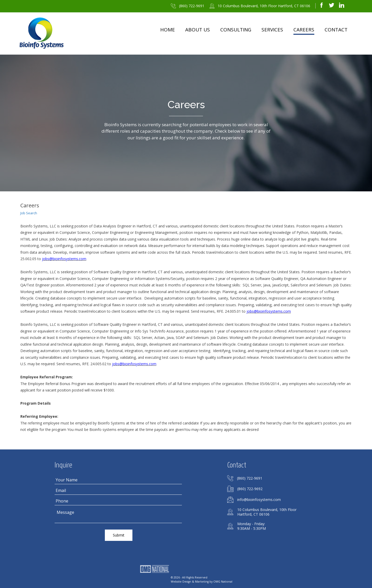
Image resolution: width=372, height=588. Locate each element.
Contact (336, 30)
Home (168, 30)
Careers (304, 30)
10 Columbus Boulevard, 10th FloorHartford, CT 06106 (267, 512)
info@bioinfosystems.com (259, 500)
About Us (198, 30)
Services (272, 30)
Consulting (236, 30)
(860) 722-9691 (192, 6)
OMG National (223, 581)
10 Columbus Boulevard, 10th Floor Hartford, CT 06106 (264, 6)
